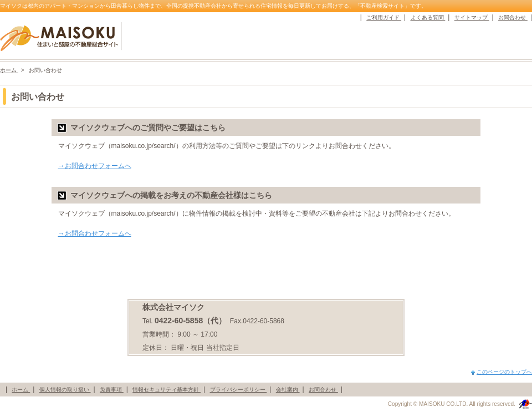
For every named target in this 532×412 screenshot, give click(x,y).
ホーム (9, 70)
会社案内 (288, 390)
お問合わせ (513, 17)
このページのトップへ (504, 372)
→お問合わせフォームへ (95, 166)
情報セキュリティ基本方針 (167, 390)
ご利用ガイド (384, 17)
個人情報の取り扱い (65, 390)
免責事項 (112, 390)
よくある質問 (428, 17)
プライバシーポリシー (239, 390)
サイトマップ (472, 17)
